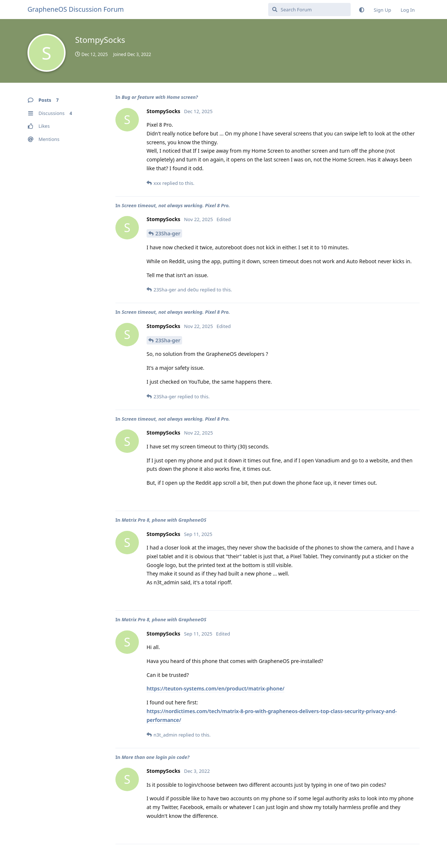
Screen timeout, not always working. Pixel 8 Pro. (176, 205)
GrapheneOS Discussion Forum (76, 9)
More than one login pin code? (156, 757)
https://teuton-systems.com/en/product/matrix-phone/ (215, 688)
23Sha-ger (168, 233)
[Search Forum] (309, 10)
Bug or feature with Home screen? (160, 97)
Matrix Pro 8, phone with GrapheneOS (164, 520)
